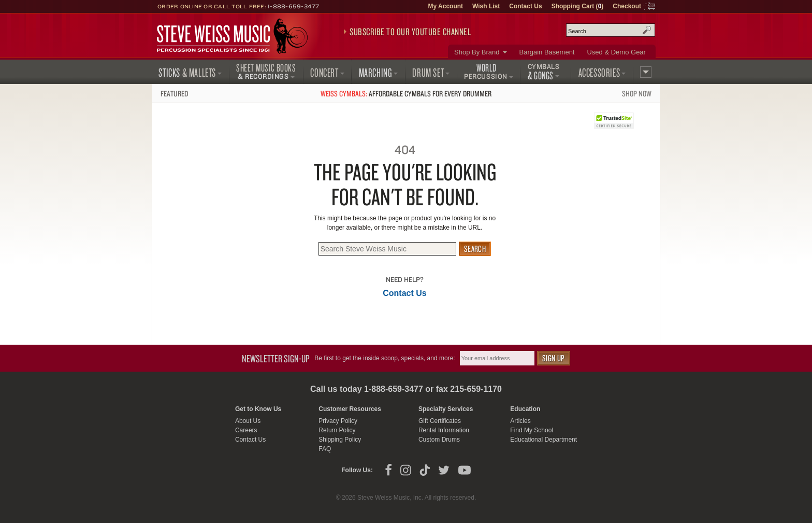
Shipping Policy (340, 440)
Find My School (532, 430)
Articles (520, 421)
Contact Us (525, 6)
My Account (445, 6)
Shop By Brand (477, 52)
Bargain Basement (547, 52)
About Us (248, 421)
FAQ (325, 449)
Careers (246, 430)
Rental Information (444, 430)
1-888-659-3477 (294, 6)
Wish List (486, 6)
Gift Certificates (440, 421)
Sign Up (554, 358)
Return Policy (337, 430)
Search (647, 30)
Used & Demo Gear (616, 52)
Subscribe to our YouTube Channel (410, 32)
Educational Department (543, 440)
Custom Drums (439, 440)
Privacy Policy (338, 421)
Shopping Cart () (578, 6)
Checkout (627, 6)
